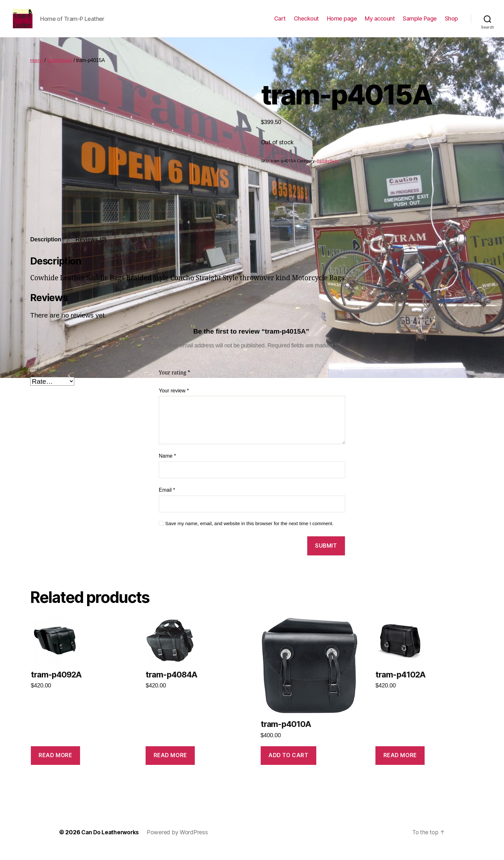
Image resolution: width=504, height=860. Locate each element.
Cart (280, 23)
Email (167, 500)
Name (167, 466)
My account (380, 23)
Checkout (306, 23)
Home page (342, 23)
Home (37, 70)
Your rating (175, 382)
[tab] (46, 249)
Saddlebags (61, 70)
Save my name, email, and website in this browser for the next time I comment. (249, 533)
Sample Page (420, 23)
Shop (451, 23)
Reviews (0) (91, 249)
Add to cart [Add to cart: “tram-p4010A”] (288, 765)
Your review (174, 400)
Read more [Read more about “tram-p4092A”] (55, 765)
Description (46, 249)
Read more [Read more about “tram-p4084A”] (170, 765)
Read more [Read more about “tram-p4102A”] (400, 765)
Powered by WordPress (180, 842)
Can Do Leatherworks (111, 842)
